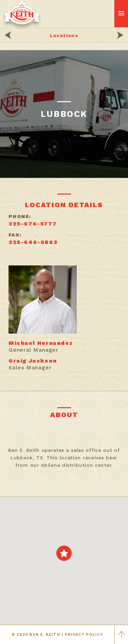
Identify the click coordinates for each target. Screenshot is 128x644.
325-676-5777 (33, 224)
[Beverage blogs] (120, 36)
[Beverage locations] (8, 36)
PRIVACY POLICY (84, 635)
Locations (64, 35)
